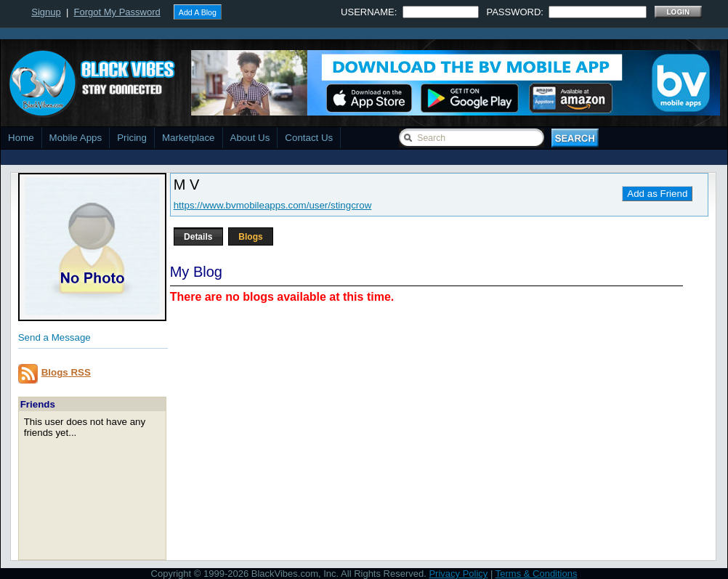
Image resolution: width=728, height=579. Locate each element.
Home (21, 138)
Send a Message (54, 337)
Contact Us (309, 138)
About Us (250, 138)
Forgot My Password (117, 12)
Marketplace (189, 138)
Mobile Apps (76, 138)
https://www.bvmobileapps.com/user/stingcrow (273, 205)
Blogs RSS (66, 372)
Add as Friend (657, 194)
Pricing (132, 138)
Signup (46, 12)
